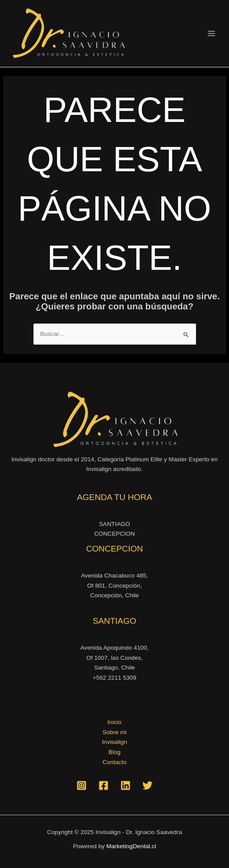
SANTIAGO (114, 524)
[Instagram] (82, 785)
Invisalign (114, 742)
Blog (114, 752)
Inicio (115, 722)
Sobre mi (114, 732)
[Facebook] (104, 785)
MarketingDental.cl (131, 846)
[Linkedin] (125, 785)
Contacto (114, 762)
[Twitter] (147, 785)
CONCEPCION (114, 534)
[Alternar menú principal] (212, 34)
